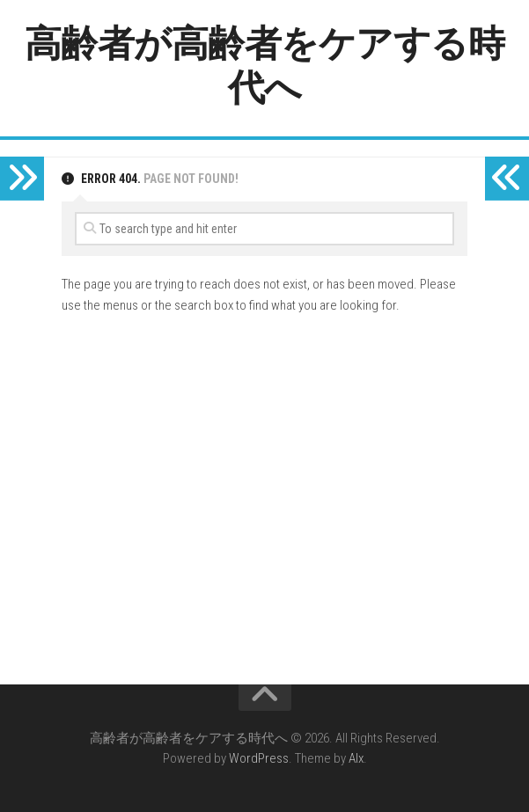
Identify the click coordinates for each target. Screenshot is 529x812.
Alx (356, 758)
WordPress (259, 758)
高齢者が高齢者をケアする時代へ (265, 66)
